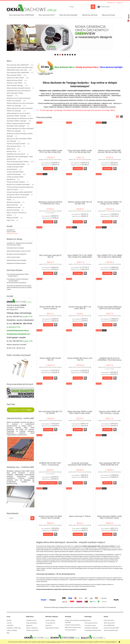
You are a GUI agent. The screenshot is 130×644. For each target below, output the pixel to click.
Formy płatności (50, 623)
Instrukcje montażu (90, 625)
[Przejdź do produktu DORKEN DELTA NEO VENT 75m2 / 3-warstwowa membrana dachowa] (50, 448)
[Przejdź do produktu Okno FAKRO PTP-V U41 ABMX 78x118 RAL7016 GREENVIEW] (109, 240)
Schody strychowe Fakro (87, 67)
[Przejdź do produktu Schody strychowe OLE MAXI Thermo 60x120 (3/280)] (50, 501)
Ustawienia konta (31, 620)
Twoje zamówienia (32, 623)
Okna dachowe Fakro (64, 67)
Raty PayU (49, 625)
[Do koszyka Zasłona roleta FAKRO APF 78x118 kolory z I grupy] (107, 430)
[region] (65, 38)
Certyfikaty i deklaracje (91, 628)
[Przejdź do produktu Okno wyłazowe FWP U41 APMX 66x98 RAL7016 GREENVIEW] (109, 448)
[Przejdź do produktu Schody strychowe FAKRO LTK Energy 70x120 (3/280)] (109, 187)
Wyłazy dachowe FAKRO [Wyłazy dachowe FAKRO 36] (15, 80)
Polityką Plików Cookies (54, 642)
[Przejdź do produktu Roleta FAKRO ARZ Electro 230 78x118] (80, 343)
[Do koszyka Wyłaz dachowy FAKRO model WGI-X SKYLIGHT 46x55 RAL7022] (107, 534)
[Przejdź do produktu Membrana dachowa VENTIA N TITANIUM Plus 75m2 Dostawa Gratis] (50, 187)
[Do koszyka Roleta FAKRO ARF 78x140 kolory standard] (48, 325)
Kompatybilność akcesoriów (93, 630)
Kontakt (9, 620)
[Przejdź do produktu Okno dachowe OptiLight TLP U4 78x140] (50, 396)
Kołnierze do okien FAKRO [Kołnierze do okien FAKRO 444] (15, 78)
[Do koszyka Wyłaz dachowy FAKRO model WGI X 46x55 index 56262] (78, 430)
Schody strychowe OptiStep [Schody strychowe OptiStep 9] (16, 182)
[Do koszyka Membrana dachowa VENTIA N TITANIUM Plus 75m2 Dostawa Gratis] (48, 222)
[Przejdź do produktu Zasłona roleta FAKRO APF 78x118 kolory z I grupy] (109, 396)
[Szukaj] (93, 7)
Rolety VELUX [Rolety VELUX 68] (11, 149)
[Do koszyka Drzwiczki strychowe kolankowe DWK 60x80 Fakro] (78, 483)
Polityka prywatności (32, 630)
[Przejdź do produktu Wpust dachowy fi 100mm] (80, 501)
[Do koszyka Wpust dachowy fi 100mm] (78, 534)
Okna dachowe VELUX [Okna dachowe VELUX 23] (14, 146)
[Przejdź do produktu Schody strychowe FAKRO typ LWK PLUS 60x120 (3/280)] (109, 292)
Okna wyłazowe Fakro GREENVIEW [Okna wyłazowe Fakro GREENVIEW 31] (18, 73)
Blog (8, 633)
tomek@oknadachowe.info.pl (18, 331)
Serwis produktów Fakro (111, 630)
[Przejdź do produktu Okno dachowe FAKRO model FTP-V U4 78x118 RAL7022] (50, 135)
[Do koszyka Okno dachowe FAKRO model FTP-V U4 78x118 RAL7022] (48, 169)
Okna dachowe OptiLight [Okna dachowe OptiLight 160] (15, 85)
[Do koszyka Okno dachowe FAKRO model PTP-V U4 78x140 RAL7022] (78, 169)
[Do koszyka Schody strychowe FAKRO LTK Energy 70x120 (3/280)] (107, 222)
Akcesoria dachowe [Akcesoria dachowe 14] (13, 210)
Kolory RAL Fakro (109, 620)
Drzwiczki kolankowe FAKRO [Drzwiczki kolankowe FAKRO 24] (16, 164)
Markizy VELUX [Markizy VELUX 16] (12, 151)
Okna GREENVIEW (109, 625)
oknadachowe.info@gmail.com (18, 334)
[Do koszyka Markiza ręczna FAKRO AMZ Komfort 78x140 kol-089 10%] (107, 169)
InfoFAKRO (10, 625)
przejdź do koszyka (12, 233)
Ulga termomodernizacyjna (73, 627)
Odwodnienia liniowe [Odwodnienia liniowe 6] (14, 207)
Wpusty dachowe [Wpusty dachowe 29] (12, 205)
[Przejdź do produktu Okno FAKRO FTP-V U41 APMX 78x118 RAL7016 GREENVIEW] (80, 240)
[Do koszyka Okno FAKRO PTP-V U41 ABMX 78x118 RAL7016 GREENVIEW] (107, 273)
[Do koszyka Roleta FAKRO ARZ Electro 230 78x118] (78, 378)
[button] (56, 169)
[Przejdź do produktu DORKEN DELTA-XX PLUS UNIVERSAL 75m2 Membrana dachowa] (109, 343)
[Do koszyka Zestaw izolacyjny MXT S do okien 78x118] (78, 325)
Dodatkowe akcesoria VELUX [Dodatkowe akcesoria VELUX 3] (16, 154)
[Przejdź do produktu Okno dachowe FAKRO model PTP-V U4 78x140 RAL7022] (80, 135)
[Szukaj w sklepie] (79, 7)
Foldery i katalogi (12, 630)
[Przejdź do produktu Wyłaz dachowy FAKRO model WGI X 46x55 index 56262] (80, 396)
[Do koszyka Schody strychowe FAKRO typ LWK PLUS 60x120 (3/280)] (107, 325)
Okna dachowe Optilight (111, 67)
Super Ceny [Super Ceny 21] (11, 220)
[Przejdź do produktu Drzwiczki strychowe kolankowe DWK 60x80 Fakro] (80, 448)
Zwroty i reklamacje (32, 628)
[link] (65, 38)
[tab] (55, 55)
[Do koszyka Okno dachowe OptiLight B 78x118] (48, 273)
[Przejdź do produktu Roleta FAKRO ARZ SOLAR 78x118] (50, 343)
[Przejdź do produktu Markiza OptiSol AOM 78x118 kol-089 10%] (80, 187)
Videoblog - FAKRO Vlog (14, 628)
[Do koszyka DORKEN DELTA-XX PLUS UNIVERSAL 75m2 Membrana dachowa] (107, 378)
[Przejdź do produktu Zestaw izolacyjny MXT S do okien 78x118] (80, 292)
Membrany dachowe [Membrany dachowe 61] (13, 202)
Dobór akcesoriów (109, 623)
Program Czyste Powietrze (73, 625)
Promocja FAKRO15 (71, 630)
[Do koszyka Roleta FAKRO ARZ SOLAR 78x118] (48, 378)
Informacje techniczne (91, 623)
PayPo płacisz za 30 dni (52, 628)
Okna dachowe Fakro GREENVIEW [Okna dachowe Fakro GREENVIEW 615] (18, 65)
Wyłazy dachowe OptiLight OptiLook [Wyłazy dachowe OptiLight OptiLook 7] (19, 88)
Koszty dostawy (50, 620)
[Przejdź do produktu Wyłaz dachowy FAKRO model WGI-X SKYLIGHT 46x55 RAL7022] (109, 501)
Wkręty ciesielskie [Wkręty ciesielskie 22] (13, 218)
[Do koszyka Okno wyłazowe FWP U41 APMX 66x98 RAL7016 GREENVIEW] (107, 483)
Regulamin (29, 625)
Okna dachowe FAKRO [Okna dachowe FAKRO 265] (14, 75)
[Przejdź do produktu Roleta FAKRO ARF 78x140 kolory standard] (50, 292)
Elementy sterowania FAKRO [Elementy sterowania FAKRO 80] (16, 144)
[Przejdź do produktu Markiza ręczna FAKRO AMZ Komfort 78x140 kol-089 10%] (109, 135)
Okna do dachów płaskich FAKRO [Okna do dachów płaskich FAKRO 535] (18, 162)
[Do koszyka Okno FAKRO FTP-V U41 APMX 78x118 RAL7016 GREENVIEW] (78, 273)
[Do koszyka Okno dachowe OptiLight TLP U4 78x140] (48, 430)
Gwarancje (88, 620)
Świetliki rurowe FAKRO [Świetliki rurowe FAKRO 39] (14, 83)
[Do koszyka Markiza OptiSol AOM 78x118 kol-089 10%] (78, 222)
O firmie (9, 623)
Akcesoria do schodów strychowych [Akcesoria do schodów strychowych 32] (18, 184)
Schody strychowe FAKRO (111, 628)
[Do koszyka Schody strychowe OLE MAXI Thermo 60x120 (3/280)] (48, 534)
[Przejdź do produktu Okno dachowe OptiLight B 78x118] (50, 240)
